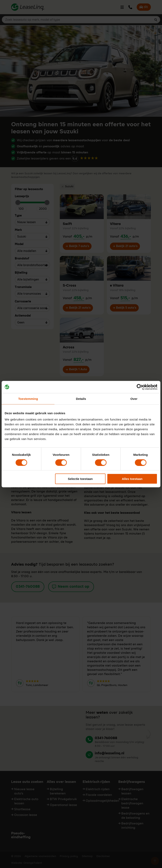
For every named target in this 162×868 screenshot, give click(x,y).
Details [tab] (81, 399)
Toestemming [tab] (28, 399)
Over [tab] (134, 399)
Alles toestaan (132, 479)
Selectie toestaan (80, 479)
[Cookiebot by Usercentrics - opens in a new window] (140, 387)
